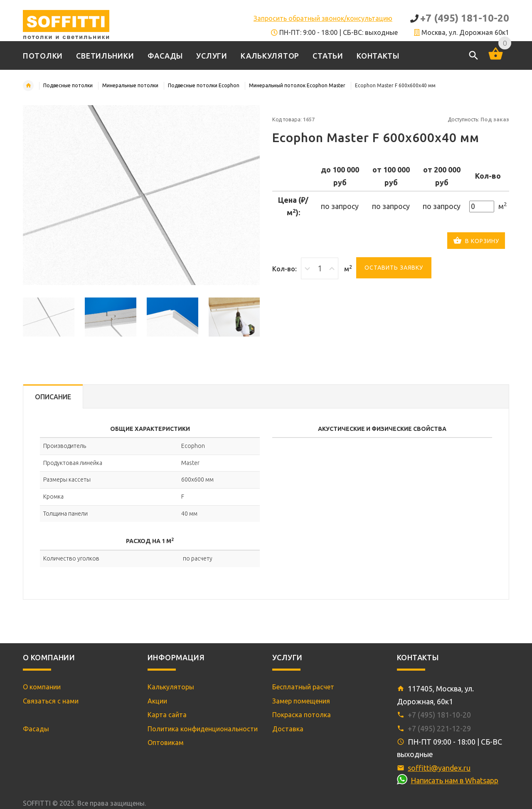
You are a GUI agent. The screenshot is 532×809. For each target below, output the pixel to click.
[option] (49, 317)
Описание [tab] (53, 397)
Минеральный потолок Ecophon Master (297, 85)
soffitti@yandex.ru (439, 768)
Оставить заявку (394, 268)
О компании (42, 687)
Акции (157, 701)
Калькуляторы (171, 687)
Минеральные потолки (130, 85)
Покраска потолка (302, 715)
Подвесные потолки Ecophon (204, 85)
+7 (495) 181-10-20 (465, 18)
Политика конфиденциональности (203, 729)
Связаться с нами (51, 701)
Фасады (36, 729)
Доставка (288, 729)
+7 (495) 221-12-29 (439, 728)
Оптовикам (166, 743)
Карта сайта (167, 715)
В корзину (476, 241)
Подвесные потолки (68, 85)
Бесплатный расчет (303, 687)
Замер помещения (301, 701)
